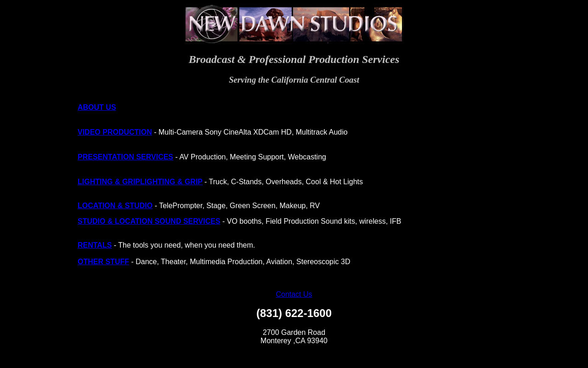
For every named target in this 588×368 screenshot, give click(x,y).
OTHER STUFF (103, 262)
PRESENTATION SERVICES (125, 157)
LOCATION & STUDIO (115, 206)
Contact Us (294, 294)
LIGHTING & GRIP (109, 182)
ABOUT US (97, 107)
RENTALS (95, 245)
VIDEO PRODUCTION (115, 132)
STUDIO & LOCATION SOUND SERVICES (149, 221)
